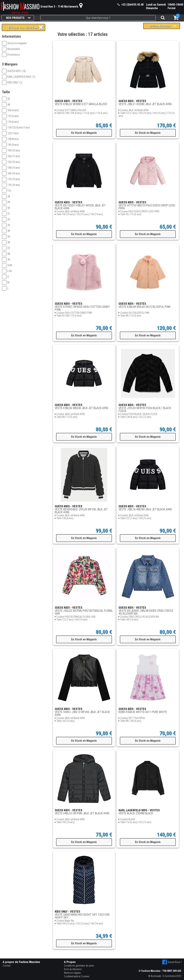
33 (6, 225)
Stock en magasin (14, 43)
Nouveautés (11, 49)
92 (6, 99)
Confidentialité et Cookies (77, 976)
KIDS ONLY (12, 82)
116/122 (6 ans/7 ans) (16, 127)
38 (6, 254)
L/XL (7, 271)
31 (6, 214)
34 (6, 231)
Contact (7, 966)
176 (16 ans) (11, 185)
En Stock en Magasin (84, 133)
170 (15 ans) (11, 179)
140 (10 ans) (11, 150)
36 (6, 242)
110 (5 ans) (10, 116)
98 (6, 105)
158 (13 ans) (11, 168)
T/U (7, 191)
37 (6, 248)
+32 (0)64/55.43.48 (131, 5)
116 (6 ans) (10, 122)
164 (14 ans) (11, 173)
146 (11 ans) (11, 156)
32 (6, 219)
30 (6, 208)
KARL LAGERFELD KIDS (19, 77)
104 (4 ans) (10, 110)
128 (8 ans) (10, 139)
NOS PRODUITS (18, 18)
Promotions (11, 55)
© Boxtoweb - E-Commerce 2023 (165, 976)
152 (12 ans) (11, 162)
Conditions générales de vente (79, 966)
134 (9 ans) (10, 145)
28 (6, 196)
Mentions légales (72, 973)
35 (6, 237)
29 (6, 202)
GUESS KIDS (14, 71)
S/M (7, 265)
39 (6, 259)
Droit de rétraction (73, 969)
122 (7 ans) (10, 133)
